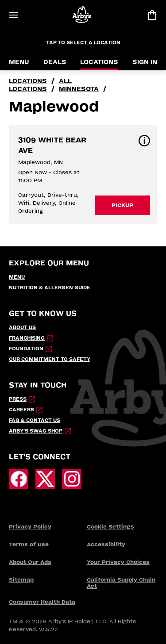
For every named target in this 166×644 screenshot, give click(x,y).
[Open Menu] (13, 15)
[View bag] (152, 15)
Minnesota (79, 89)
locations (28, 81)
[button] (144, 141)
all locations (40, 85)
